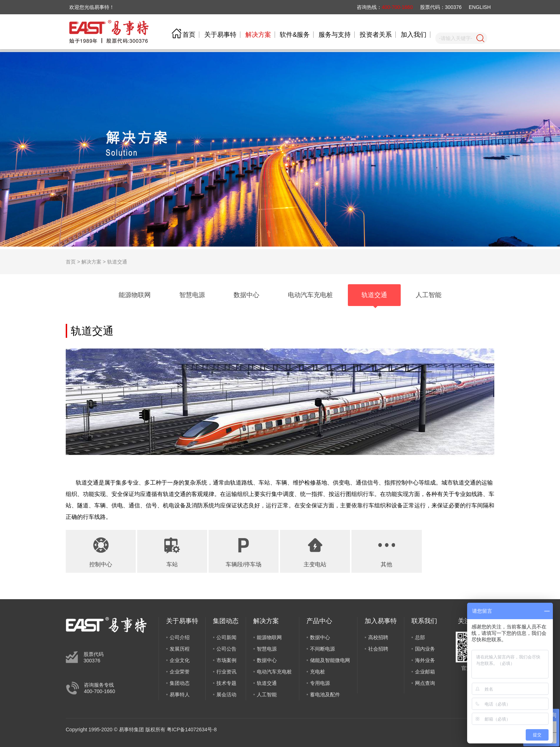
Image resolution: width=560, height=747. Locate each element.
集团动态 (180, 683)
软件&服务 (295, 35)
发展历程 (180, 649)
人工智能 (267, 695)
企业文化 (180, 660)
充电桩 (317, 672)
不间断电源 (322, 649)
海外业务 (425, 660)
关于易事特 (220, 35)
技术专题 (226, 683)
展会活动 (226, 695)
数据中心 (267, 660)
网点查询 (425, 683)
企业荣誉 (180, 672)
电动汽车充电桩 (274, 672)
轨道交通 (117, 262)
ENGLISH (480, 7)
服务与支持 (335, 35)
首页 (189, 35)
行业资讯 (226, 672)
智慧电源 (267, 649)
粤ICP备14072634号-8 (192, 730)
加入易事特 (381, 621)
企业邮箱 (425, 672)
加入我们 (414, 35)
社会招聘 (378, 649)
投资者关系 (376, 35)
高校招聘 (378, 637)
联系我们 (424, 621)
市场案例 (226, 660)
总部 (420, 637)
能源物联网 (269, 637)
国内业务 (425, 649)
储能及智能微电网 (330, 660)
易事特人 (180, 695)
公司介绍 (180, 637)
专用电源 (320, 683)
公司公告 (226, 649)
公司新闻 (226, 637)
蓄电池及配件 (325, 695)
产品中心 (319, 621)
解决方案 (258, 35)
